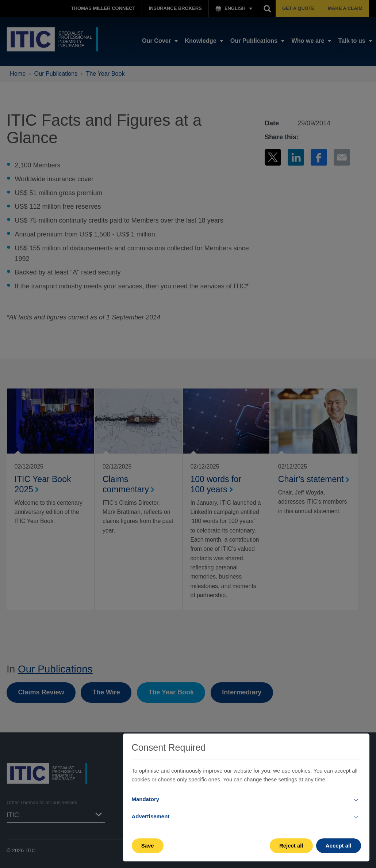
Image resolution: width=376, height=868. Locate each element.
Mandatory (146, 799)
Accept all (339, 846)
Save (148, 846)
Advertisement (151, 816)
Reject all (291, 846)
